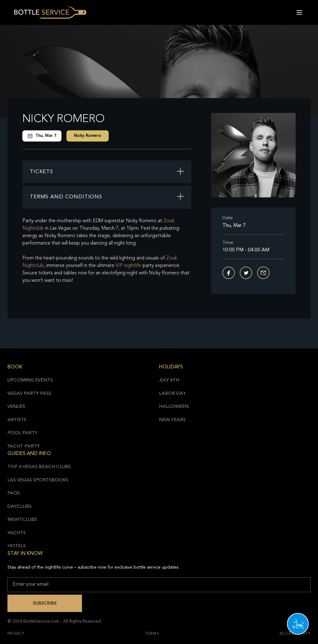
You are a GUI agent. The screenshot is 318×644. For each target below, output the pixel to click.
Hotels (17, 546)
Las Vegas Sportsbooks (38, 480)
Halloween (174, 407)
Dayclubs (20, 507)
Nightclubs (22, 520)
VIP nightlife (128, 266)
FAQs (14, 493)
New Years (172, 420)
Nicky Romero (88, 136)
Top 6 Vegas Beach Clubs (39, 467)
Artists (17, 420)
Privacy (16, 634)
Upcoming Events (30, 380)
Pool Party (23, 433)
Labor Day (173, 394)
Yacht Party (24, 446)
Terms (152, 634)
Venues (16, 407)
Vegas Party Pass (29, 394)
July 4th (169, 380)
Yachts (17, 533)
